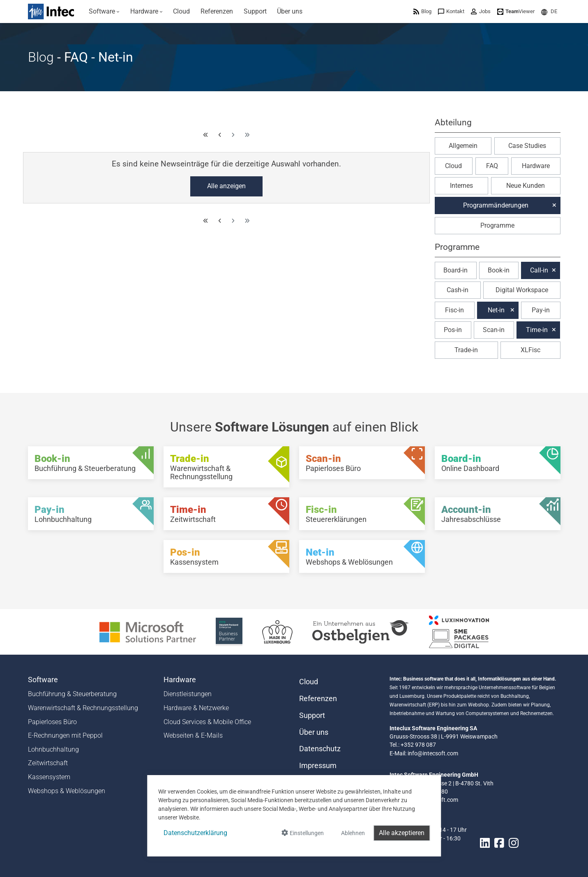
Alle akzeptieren (402, 833)
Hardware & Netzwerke (196, 708)
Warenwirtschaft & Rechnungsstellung (83, 708)
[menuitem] (105, 12)
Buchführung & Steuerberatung (72, 694)
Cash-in (458, 290)
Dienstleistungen (188, 694)
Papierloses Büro (52, 722)
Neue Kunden (526, 186)
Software (43, 680)
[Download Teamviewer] (516, 11)
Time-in (537, 330)
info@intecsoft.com (433, 753)
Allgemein (463, 146)
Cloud (453, 166)
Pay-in (541, 310)
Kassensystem (49, 777)
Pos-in (453, 330)
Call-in (539, 270)
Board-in (455, 270)
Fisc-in (454, 310)
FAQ (492, 166)
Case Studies (527, 146)
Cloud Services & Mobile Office (207, 722)
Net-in (496, 310)
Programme (497, 225)
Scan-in (494, 330)
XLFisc (530, 350)
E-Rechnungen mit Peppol (65, 735)
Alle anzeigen (226, 186)
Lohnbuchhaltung (53, 749)
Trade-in (466, 350)
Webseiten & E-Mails (193, 735)
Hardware (536, 166)
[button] (549, 11)
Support (312, 715)
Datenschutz (320, 749)
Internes (461, 186)
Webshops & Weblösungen (67, 791)
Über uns (314, 732)
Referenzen (318, 699)
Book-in (499, 270)
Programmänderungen (496, 205)
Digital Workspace (522, 290)
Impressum (318, 766)
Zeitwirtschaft (48, 763)
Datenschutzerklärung (195, 833)
